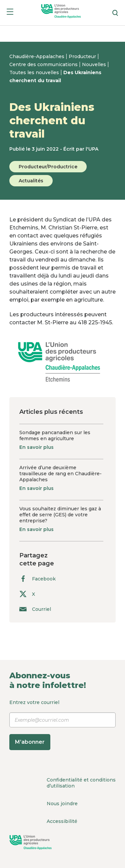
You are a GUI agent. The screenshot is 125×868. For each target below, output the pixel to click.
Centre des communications (44, 64)
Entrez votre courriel (62, 725)
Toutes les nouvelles (35, 72)
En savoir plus (36, 447)
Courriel (35, 609)
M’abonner (30, 742)
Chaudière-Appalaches (37, 56)
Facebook (37, 579)
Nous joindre (62, 804)
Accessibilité (62, 821)
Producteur (83, 56)
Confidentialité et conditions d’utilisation (81, 783)
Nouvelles (95, 64)
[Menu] (10, 13)
